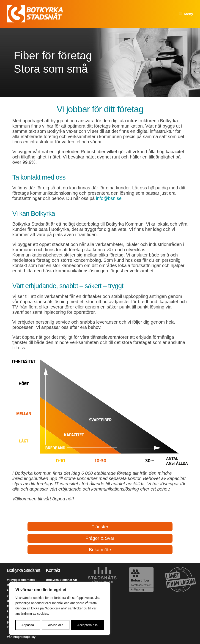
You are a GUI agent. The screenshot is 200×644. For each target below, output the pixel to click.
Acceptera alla (88, 625)
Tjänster (100, 527)
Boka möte (100, 550)
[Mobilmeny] (186, 14)
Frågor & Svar (100, 538)
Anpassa (28, 625)
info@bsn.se (109, 198)
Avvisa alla (56, 625)
